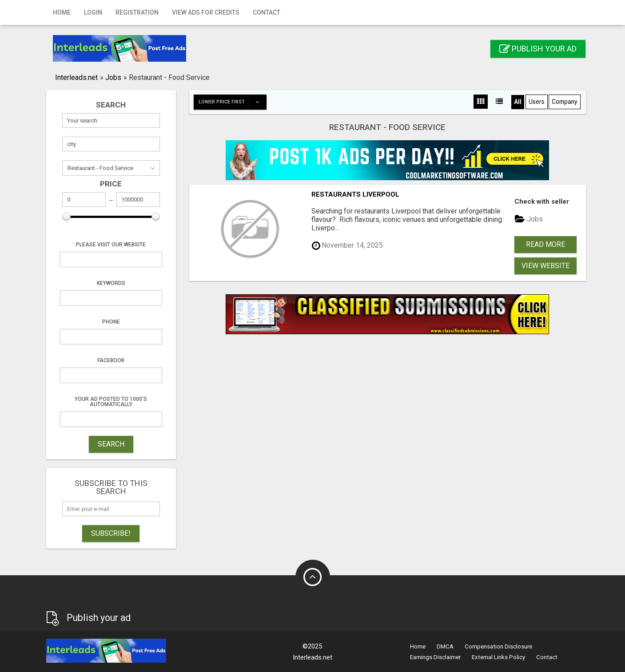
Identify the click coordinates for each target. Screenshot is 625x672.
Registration (137, 12)
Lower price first (232, 102)
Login (93, 12)
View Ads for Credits (206, 12)
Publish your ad (538, 49)
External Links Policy (498, 657)
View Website (545, 266)
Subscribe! (111, 533)
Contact (267, 12)
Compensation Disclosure (498, 646)
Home (62, 12)
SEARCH (111, 444)
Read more (545, 244)
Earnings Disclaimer (435, 657)
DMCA (445, 646)
